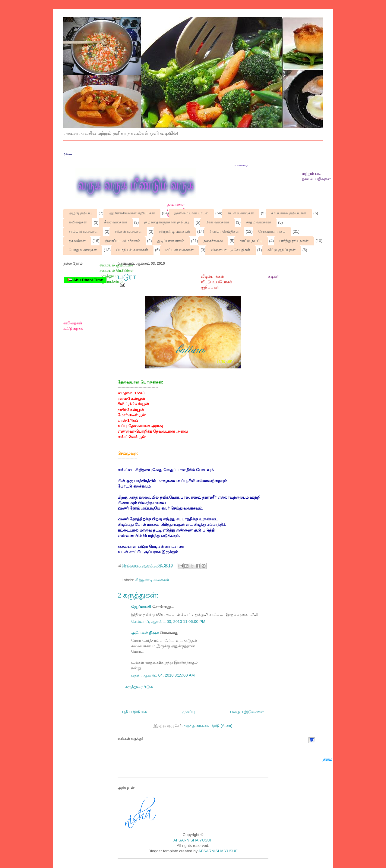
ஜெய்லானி (141, 607)
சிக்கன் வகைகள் (128, 232)
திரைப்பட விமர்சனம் (123, 241)
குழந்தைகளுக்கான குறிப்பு (166, 222)
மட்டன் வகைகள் (179, 250)
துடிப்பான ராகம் (171, 241)
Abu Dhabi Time (85, 280)
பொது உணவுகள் (83, 250)
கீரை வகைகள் (116, 222)
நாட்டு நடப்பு (251, 241)
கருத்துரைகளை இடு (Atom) (208, 726)
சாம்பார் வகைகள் (83, 232)
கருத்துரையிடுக (139, 687)
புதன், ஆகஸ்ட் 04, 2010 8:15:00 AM (163, 675)
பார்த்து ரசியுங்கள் (294, 241)
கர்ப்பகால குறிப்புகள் (289, 213)
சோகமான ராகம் (272, 232)
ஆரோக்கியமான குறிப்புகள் (132, 213)
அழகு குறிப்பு (80, 213)
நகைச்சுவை (213, 241)
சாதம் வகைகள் (259, 222)
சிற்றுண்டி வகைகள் (175, 232)
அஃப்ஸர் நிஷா (145, 633)
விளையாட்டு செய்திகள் (231, 250)
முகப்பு (188, 712)
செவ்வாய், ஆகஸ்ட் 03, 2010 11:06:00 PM (168, 622)
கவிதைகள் (78, 222)
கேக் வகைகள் (217, 222)
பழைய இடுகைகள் (247, 712)
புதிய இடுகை (134, 712)
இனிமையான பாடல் (191, 213)
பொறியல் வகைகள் (132, 250)
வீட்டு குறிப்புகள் (282, 250)
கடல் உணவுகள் (241, 213)
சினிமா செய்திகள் (224, 232)
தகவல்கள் (77, 241)
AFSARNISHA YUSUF (193, 840)
